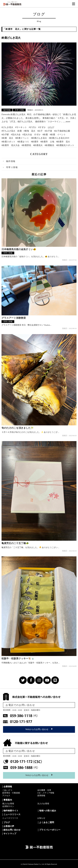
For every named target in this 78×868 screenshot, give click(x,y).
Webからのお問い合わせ (39, 729)
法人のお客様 (43, 804)
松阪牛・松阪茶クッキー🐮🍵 (18, 658)
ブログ (7, 822)
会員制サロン (8, 806)
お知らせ (41, 818)
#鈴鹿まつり (23, 142)
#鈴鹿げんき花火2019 (59, 138)
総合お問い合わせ (12, 830)
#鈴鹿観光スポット (65, 145)
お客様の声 (9, 826)
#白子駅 (5, 135)
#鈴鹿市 (35, 142)
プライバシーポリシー (50, 830)
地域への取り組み (48, 811)
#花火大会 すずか (31, 135)
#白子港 (48, 131)
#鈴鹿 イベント (58, 135)
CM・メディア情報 (46, 793)
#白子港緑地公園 (62, 131)
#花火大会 (16, 135)
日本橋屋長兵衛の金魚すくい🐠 (19, 249)
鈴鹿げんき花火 (11, 38)
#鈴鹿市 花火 (63, 142)
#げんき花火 (7, 127)
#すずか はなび (46, 127)
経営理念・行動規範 (11, 793)
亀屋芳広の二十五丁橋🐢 (15, 543)
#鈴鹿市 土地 (47, 142)
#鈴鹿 (45, 135)
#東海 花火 (30, 131)
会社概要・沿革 (44, 790)
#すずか (33, 127)
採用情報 (41, 796)
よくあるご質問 (47, 822)
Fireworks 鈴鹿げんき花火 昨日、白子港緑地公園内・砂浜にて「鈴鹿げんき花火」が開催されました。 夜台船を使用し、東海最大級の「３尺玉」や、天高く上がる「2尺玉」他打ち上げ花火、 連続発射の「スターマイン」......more (39, 118)
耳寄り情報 (19, 110)
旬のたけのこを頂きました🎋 (18, 428)
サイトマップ (10, 834)
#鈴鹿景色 (26, 145)
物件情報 (7, 110)
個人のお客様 (8, 804)
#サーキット (21, 127)
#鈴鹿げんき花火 (39, 138)
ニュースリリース (10, 818)
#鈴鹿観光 (49, 145)
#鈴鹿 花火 (7, 138)
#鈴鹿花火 (38, 145)
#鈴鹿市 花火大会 (11, 145)
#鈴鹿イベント (22, 138)
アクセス (6, 796)
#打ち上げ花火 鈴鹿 (12, 131)
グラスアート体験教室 (14, 318)
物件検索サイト (11, 811)
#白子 (40, 131)
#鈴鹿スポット (8, 142)
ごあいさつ (7, 790)
